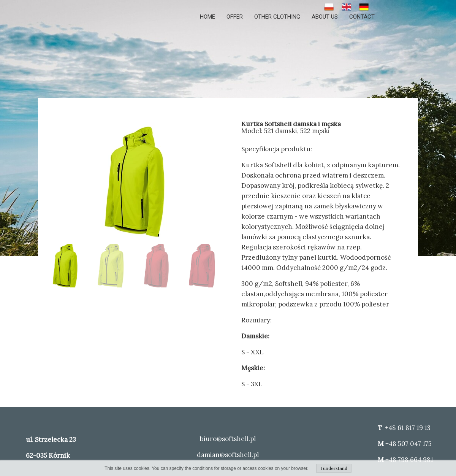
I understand (334, 468)
